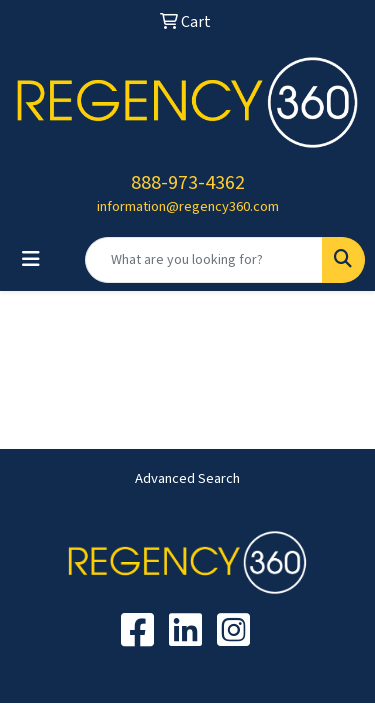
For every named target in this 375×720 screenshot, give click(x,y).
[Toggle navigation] (31, 259)
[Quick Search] (204, 260)
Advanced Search (187, 478)
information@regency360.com (188, 206)
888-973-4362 (188, 183)
